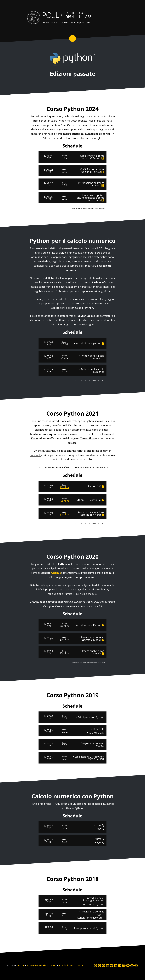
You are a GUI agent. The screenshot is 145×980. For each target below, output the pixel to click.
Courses (64, 22)
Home (46, 22)
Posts (90, 22)
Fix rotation (50, 965)
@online (65, 487)
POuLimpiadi (78, 22)
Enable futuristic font (71, 965)
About (54, 22)
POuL (50, 15)
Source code (34, 965)
